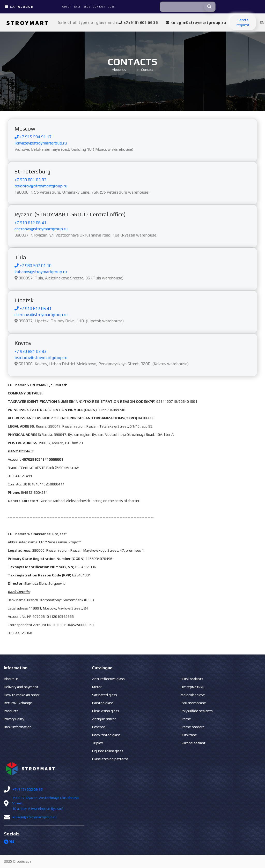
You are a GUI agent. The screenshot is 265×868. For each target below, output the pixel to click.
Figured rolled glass (108, 751)
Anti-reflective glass (108, 679)
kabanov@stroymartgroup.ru (41, 272)
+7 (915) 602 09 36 (28, 789)
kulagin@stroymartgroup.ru (35, 817)
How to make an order (22, 695)
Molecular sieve (193, 695)
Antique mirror (104, 719)
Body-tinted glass (106, 735)
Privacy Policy (14, 719)
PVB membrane (193, 703)
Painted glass (103, 703)
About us (11, 679)
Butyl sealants (192, 679)
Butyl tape (189, 735)
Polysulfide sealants (197, 711)
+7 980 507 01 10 (33, 266)
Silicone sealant (193, 743)
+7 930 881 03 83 (30, 180)
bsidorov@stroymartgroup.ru (41, 186)
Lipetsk (24, 300)
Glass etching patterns (110, 759)
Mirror (97, 687)
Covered (99, 727)
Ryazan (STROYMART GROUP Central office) (70, 214)
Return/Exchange (18, 703)
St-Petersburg (32, 171)
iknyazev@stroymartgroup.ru (41, 143)
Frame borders (193, 727)
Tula (20, 257)
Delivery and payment (21, 687)
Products (11, 711)
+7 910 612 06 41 (30, 223)
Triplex (98, 743)
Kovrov (23, 343)
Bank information (18, 727)
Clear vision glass (106, 711)
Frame (186, 719)
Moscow (25, 128)
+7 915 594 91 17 (33, 137)
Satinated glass (105, 695)
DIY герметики (193, 687)
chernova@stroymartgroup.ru (41, 229)
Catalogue (19, 7)
